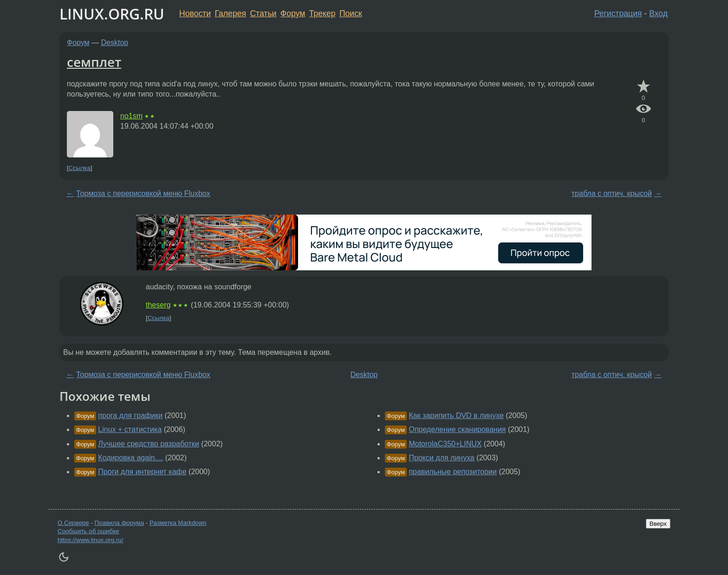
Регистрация (618, 13)
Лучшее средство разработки (149, 444)
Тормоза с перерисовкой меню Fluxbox (143, 193)
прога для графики (130, 415)
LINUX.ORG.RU (112, 14)
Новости (195, 13)
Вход (658, 13)
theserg (158, 305)
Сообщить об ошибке (88, 531)
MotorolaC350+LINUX (445, 444)
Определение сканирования (457, 429)
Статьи (263, 13)
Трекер (322, 13)
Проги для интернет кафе (142, 472)
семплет (94, 62)
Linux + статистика (130, 429)
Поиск (351, 13)
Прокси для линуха (441, 458)
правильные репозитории (453, 472)
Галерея (231, 13)
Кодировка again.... (130, 458)
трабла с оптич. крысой (612, 193)
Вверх (658, 524)
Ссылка (80, 168)
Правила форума (120, 523)
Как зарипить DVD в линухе (456, 415)
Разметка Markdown (178, 523)
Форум (293, 13)
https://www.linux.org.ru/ (90, 540)
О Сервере (73, 523)
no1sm (131, 116)
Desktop (115, 42)
